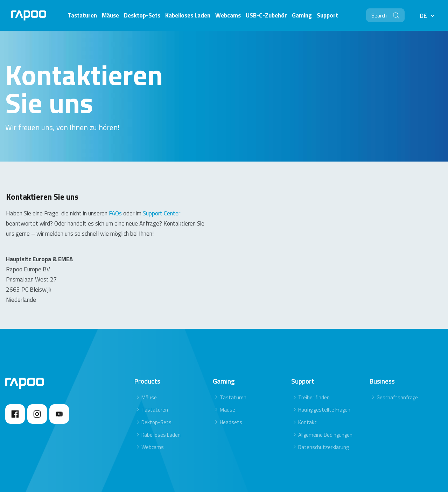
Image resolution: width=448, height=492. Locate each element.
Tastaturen (155, 388)
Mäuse (149, 375)
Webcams (153, 425)
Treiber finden (314, 375)
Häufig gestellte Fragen (324, 388)
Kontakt (307, 400)
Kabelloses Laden (161, 412)
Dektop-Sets (156, 400)
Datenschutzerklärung (323, 425)
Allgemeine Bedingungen (325, 412)
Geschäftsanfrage (397, 375)
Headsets (231, 400)
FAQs (115, 191)
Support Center (162, 191)
